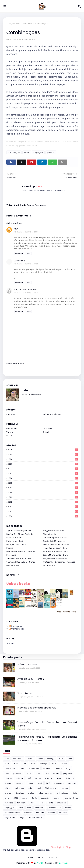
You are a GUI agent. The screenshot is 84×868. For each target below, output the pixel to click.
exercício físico (72, 798)
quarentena (34, 768)
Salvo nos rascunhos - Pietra (20, 558)
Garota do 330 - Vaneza (54, 541)
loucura (8, 783)
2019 (43, 483)
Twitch (10, 432)
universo (63, 813)
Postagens (15, 626)
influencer (62, 803)
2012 (43, 502)
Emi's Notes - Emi (15, 541)
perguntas (68, 773)
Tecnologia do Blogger (38, 847)
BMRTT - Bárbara (14, 537)
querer (68, 808)
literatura (20, 793)
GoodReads (12, 428)
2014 (43, 492)
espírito (57, 798)
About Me (11, 414)
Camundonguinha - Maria (55, 537)
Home (31, 857)
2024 (43, 459)
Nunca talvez (25, 693)
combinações (28, 24)
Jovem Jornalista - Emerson (56, 544)
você (39, 788)
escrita (38, 778)
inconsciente (47, 803)
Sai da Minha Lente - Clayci (56, 555)
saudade (40, 813)
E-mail (46, 432)
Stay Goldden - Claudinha (55, 558)
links (21, 808)
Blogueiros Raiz (50, 534)
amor (33, 764)
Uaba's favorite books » (67, 612)
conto (25, 798)
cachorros (72, 783)
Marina (10, 548)
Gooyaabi (63, 863)
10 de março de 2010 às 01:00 (26, 232)
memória (39, 808)
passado (19, 783)
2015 (43, 488)
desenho (64, 788)
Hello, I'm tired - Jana (16, 544)
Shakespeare (51, 788)
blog (68, 768)
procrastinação (54, 808)
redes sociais (11, 768)
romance (28, 813)
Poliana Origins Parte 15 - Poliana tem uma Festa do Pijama (48, 724)
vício (7, 798)
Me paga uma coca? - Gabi (55, 548)
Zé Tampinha (49, 565)
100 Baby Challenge (52, 414)
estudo (56, 773)
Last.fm (10, 435)
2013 (43, 497)
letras (27, 152)
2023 (43, 464)
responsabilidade (12, 813)
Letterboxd (48, 428)
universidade (62, 793)
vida (7, 759)
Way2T (40, 863)
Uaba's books (18, 584)
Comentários (17, 629)
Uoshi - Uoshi (13, 565)
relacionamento (46, 793)
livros (38, 773)
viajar (75, 793)
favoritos (9, 803)
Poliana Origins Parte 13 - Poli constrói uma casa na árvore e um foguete (47, 739)
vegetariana (10, 818)
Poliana (30, 759)
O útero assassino (28, 664)
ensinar (8, 793)
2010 (43, 511)
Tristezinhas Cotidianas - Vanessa (59, 562)
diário (8, 788)
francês (34, 803)
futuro (59, 778)
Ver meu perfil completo (31, 394)
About (40, 857)
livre (29, 808)
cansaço (43, 764)
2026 (43, 450)
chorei (28, 773)
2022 (43, 469)
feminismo (22, 803)
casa (7, 773)
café (29, 778)
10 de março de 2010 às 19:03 (26, 264)
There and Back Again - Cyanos (21, 562)
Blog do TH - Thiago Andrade (20, 534)
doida (34, 798)
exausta (49, 778)
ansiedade (59, 783)
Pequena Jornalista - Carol (55, 551)
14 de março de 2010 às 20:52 (26, 293)
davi (17, 229)
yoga (22, 818)
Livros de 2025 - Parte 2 (31, 679)
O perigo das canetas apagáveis (37, 708)
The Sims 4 (18, 759)
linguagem (38, 152)
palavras (51, 152)
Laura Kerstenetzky (25, 290)
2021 (43, 473)
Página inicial (15, 24)
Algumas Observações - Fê (19, 531)
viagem (31, 783)
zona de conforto (36, 818)
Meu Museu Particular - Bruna (21, 551)
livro (23, 768)
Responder (19, 254)
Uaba (9, 39)
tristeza (51, 813)
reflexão (19, 778)
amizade (58, 768)
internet (47, 768)
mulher (31, 793)
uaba (30, 788)
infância (70, 778)
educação (45, 798)
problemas (19, 788)
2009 (43, 516)
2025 (43, 454)
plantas (8, 778)
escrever (63, 764)
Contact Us (52, 857)
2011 (43, 507)
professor (17, 773)
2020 (43, 478)
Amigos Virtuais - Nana (54, 531)
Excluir (28, 254)
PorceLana (11, 555)
